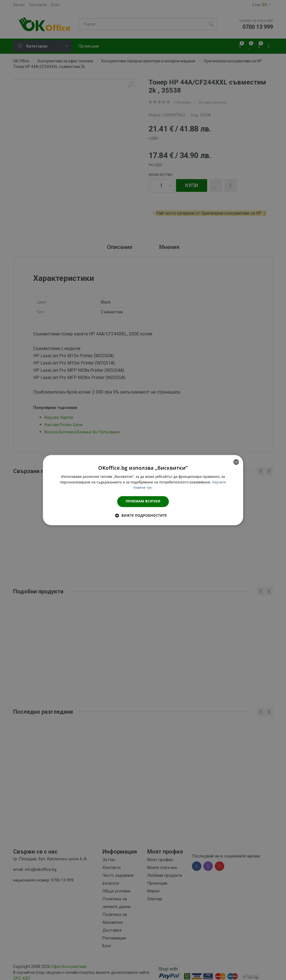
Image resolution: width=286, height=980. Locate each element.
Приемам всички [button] (143, 501)
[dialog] (143, 490)
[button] (143, 515)
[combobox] (236, 462)
